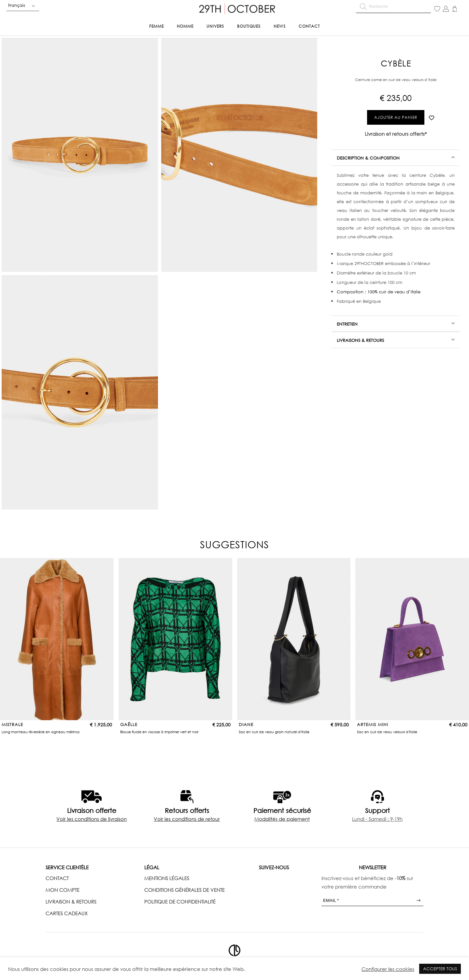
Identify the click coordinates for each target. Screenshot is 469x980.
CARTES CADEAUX (67, 913)
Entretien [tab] (347, 324)
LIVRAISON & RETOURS (71, 902)
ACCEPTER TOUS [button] (440, 969)
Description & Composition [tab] (368, 158)
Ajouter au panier (396, 117)
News (280, 26)
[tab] (396, 158)
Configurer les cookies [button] (388, 969)
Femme (156, 26)
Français (17, 5)
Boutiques (249, 26)
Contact (309, 26)
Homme (185, 26)
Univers (215, 26)
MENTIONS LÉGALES (167, 878)
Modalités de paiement (282, 819)
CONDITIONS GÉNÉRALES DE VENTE (185, 890)
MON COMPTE (63, 890)
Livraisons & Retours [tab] (360, 340)
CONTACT (57, 878)
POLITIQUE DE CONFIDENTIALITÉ (180, 902)
